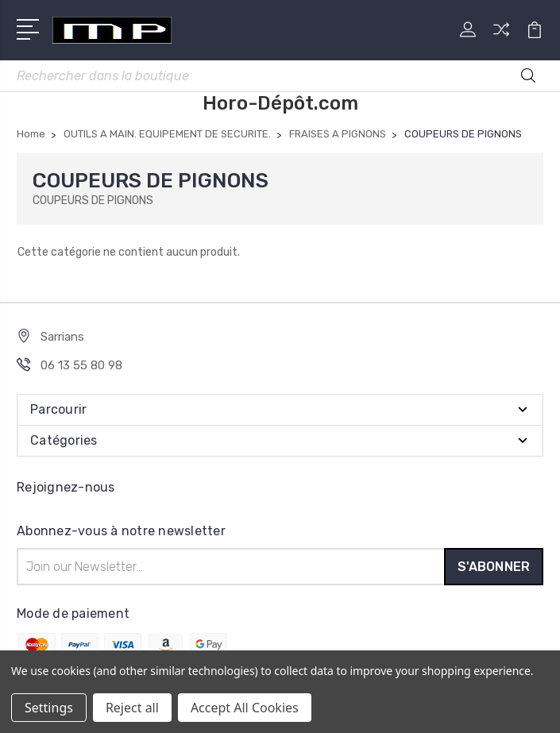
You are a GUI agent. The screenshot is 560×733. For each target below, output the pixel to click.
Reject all (132, 708)
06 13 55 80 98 (81, 365)
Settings (49, 708)
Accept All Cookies (245, 708)
